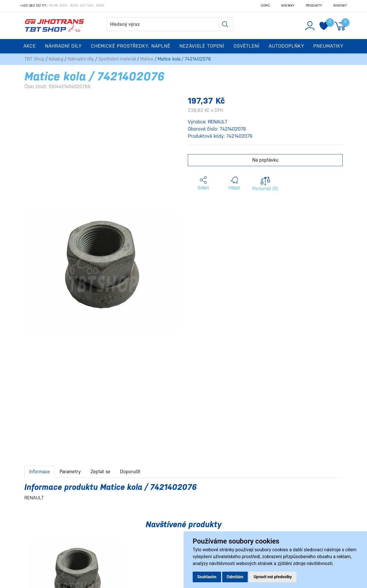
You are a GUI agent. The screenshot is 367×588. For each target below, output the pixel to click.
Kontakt (340, 6)
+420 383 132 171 (33, 6)
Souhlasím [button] (207, 577)
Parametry (70, 472)
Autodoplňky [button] (286, 46)
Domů (265, 6)
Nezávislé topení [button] (202, 46)
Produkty (314, 6)
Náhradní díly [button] (63, 46)
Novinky (288, 6)
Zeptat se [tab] (100, 472)
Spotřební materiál (117, 59)
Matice (147, 59)
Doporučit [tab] (130, 472)
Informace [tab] (40, 472)
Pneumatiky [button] (328, 46)
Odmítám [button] (235, 577)
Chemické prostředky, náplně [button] (131, 46)
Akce (30, 46)
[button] (203, 183)
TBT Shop (34, 59)
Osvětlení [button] (246, 46)
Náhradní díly (81, 59)
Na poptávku (265, 160)
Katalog (56, 59)
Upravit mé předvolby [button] (273, 577)
